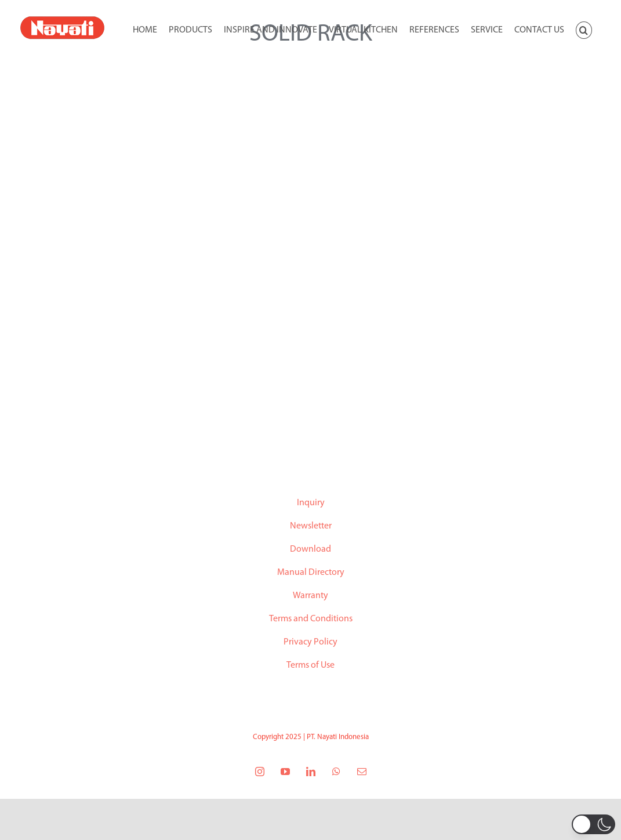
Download (310, 549)
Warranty (310, 596)
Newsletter (311, 526)
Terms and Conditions (311, 619)
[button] (584, 29)
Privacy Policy (310, 642)
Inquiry (311, 503)
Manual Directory (311, 573)
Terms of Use (310, 665)
